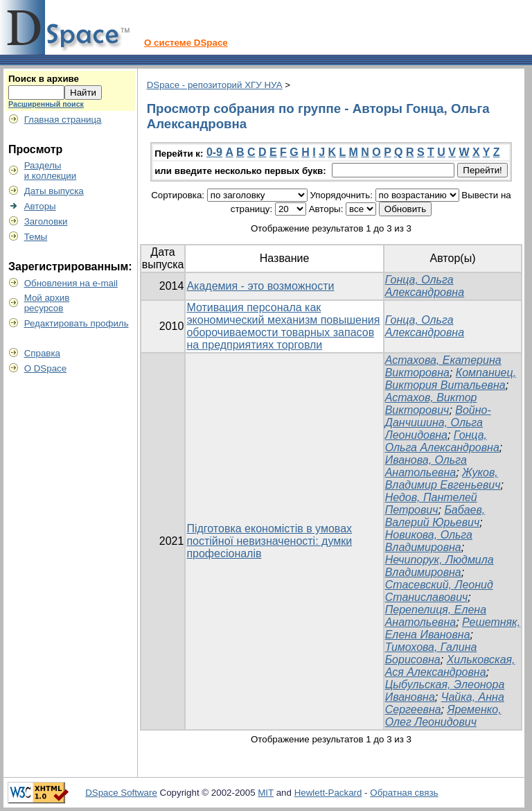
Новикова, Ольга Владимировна (429, 541)
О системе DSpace (186, 43)
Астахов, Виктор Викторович (431, 404)
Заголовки (46, 221)
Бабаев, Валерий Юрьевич (435, 516)
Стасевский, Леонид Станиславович (439, 591)
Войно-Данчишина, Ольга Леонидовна (438, 422)
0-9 (214, 152)
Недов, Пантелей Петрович (431, 504)
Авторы (40, 206)
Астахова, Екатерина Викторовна (443, 366)
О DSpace (46, 368)
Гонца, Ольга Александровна (425, 286)
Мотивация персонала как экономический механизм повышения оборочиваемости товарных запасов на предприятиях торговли (283, 326)
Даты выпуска (54, 191)
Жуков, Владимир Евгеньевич (443, 479)
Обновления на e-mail (71, 283)
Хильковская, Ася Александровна (450, 666)
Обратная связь (404, 793)
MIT (266, 793)
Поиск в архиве (44, 79)
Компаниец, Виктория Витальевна (451, 379)
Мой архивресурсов (47, 303)
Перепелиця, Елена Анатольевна (436, 616)
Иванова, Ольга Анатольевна (426, 466)
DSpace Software (121, 793)
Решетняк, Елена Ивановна (453, 628)
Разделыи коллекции (51, 171)
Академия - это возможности (260, 286)
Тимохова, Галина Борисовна (431, 653)
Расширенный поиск (46, 104)
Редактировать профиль (77, 323)
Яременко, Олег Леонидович (443, 716)
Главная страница (63, 120)
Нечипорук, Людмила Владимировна (440, 566)
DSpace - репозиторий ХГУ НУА (215, 85)
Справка (42, 353)
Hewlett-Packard (328, 793)
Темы (36, 237)
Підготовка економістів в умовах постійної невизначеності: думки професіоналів (269, 541)
